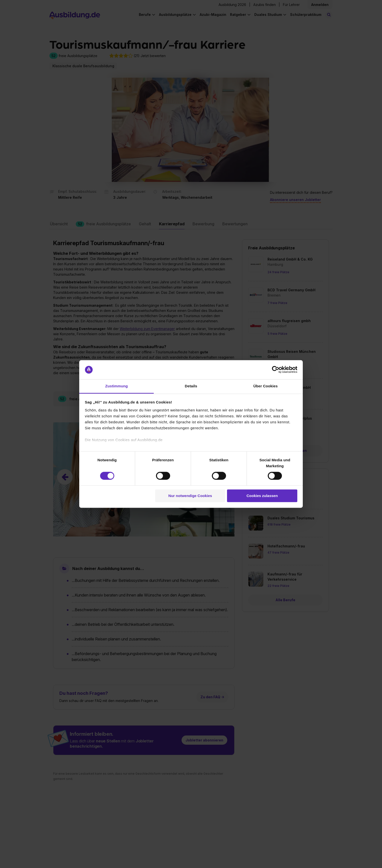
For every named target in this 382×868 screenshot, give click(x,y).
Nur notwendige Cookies (190, 496)
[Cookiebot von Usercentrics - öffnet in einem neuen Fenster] (276, 370)
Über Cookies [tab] (266, 386)
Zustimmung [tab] (117, 386)
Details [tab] (191, 386)
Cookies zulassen (262, 496)
